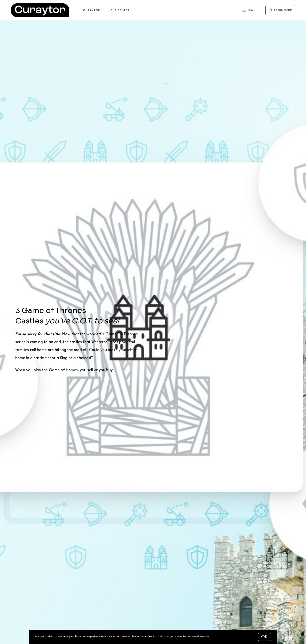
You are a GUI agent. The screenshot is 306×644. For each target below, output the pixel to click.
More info (217, 637)
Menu (248, 11)
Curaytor (92, 10)
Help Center (119, 10)
